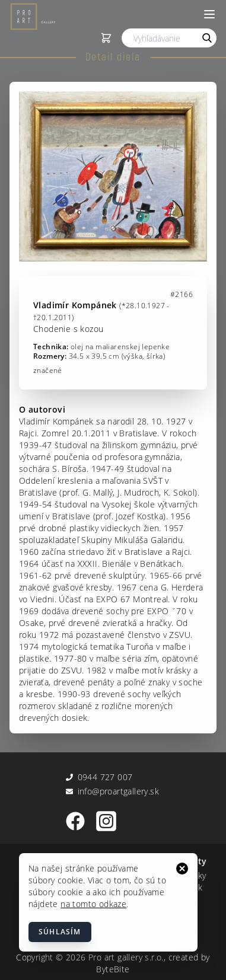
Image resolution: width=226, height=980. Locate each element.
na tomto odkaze (93, 904)
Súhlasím (60, 932)
